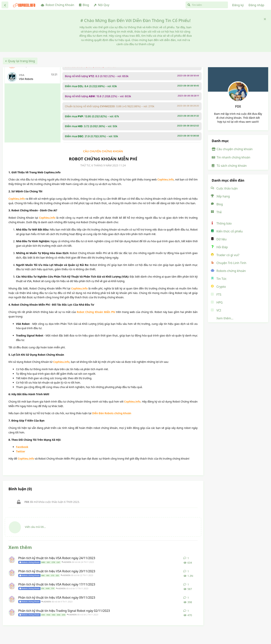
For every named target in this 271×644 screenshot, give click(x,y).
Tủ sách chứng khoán (229, 166)
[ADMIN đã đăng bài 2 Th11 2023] (12, 612)
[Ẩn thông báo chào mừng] (265, 19)
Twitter (21, 451)
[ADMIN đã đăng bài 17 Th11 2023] (12, 586)
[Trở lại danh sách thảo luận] (5, 5)
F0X (238, 106)
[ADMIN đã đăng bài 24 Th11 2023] (12, 560)
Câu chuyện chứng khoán (103, 151)
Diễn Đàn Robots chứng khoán (112, 413)
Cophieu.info (166, 179)
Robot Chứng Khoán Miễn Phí (96, 312)
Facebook (22, 447)
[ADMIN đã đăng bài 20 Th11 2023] (12, 573)
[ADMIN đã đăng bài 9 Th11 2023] (12, 599)
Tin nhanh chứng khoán (231, 157)
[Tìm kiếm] (207, 5)
